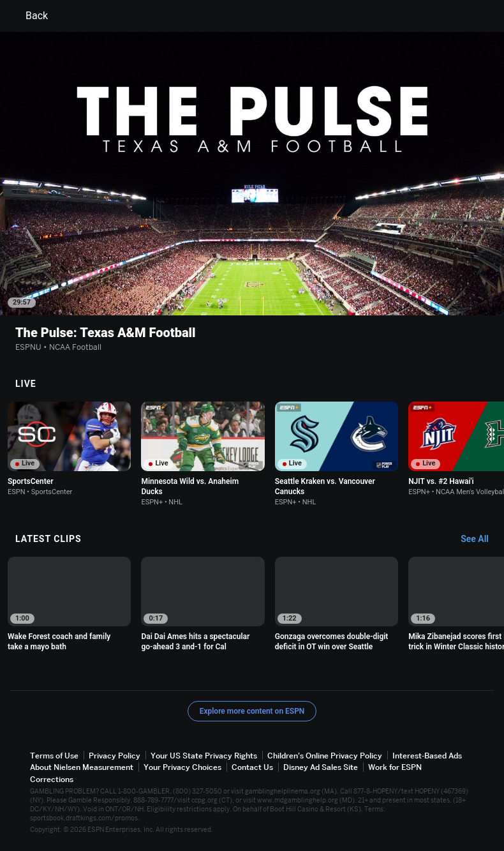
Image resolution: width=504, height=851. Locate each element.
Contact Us (252, 767)
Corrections (52, 779)
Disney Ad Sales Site (321, 767)
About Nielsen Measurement (82, 767)
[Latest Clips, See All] (481, 539)
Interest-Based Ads (427, 756)
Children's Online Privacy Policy (325, 756)
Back (29, 16)
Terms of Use (54, 756)
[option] (69, 449)
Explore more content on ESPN (252, 711)
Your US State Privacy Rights (204, 756)
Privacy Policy (115, 756)
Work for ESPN (395, 767)
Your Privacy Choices (182, 767)
